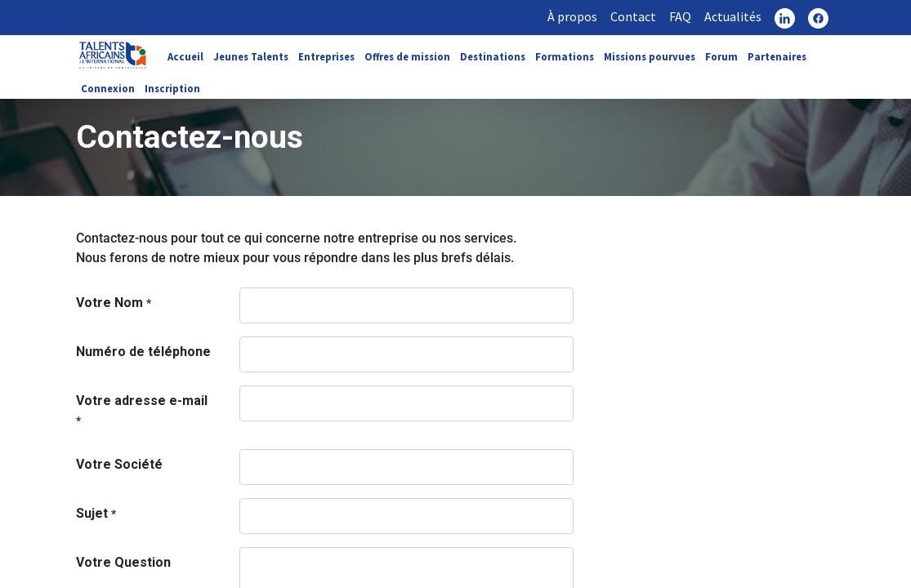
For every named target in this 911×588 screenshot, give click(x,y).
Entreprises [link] (326, 56)
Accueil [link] (185, 56)
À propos (572, 16)
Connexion (108, 88)
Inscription (172, 88)
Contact (633, 16)
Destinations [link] (493, 56)
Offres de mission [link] (407, 56)
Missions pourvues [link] (650, 56)
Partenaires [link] (777, 56)
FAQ (680, 16)
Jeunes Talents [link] (251, 56)
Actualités (733, 16)
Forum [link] (721, 56)
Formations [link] (565, 56)
